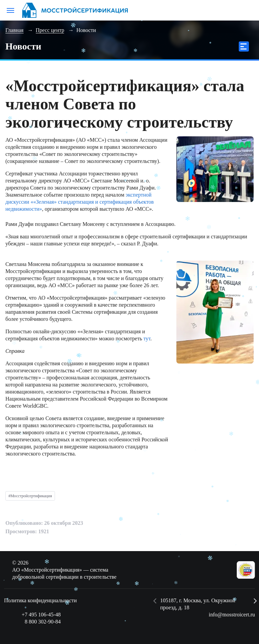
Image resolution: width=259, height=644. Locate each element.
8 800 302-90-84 (43, 622)
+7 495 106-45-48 (41, 615)
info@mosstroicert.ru (232, 615)
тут (147, 338)
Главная (15, 30)
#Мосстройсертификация (30, 496)
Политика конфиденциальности (40, 600)
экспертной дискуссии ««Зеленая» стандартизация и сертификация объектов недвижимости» (80, 202)
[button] (155, 601)
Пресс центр (50, 30)
